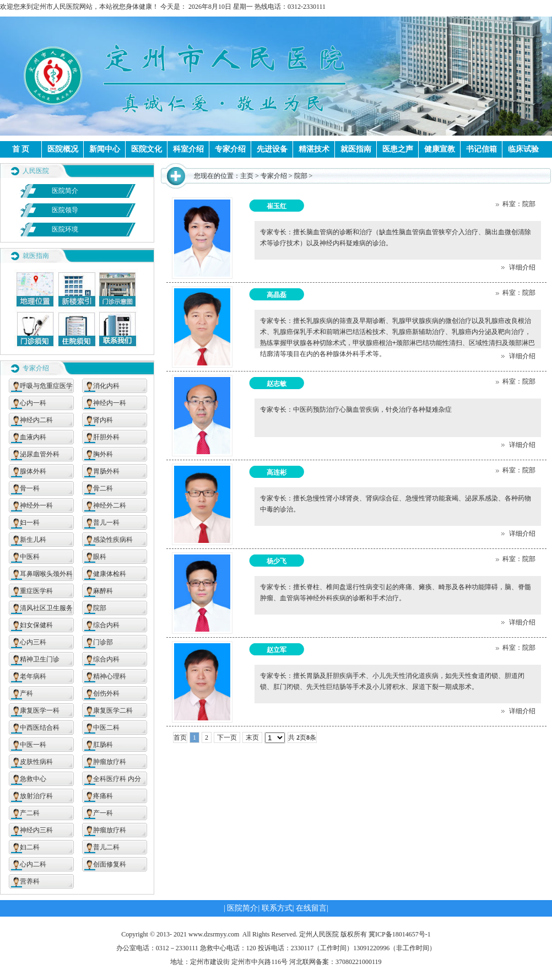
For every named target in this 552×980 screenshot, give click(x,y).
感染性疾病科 (113, 540)
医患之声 (398, 149)
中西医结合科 (40, 728)
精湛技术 (314, 149)
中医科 (30, 557)
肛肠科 (103, 745)
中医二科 (106, 728)
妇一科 (30, 523)
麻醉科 (103, 591)
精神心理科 (110, 676)
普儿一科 (106, 523)
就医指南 (356, 149)
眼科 (100, 557)
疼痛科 (103, 796)
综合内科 (106, 625)
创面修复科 (110, 864)
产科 (26, 693)
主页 (247, 176)
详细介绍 (518, 267)
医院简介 (65, 191)
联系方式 (277, 908)
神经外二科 (110, 505)
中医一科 (33, 745)
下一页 (227, 737)
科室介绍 (188, 149)
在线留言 (311, 908)
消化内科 (106, 386)
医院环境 (65, 229)
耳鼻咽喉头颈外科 (46, 574)
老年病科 (33, 676)
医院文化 (147, 149)
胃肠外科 (106, 471)
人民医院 (36, 171)
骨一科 (30, 488)
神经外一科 (36, 505)
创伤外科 (106, 693)
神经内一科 (110, 403)
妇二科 (30, 847)
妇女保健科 (36, 625)
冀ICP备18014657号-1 (400, 934)
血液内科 (33, 437)
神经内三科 (36, 830)
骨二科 (103, 488)
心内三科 (33, 642)
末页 (252, 737)
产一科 (103, 813)
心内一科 (33, 403)
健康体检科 (110, 574)
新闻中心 (105, 149)
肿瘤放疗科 (110, 762)
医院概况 (63, 149)
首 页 (21, 149)
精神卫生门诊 (40, 659)
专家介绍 (230, 149)
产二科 (30, 813)
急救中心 (33, 779)
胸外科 (103, 454)
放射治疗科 (36, 796)
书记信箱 (481, 149)
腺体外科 (33, 471)
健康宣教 (440, 149)
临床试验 (523, 149)
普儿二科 (106, 847)
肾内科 (103, 420)
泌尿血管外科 (40, 454)
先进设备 (272, 149)
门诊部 (103, 642)
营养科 (30, 881)
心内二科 (33, 864)
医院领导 (65, 210)
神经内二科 (36, 420)
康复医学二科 (113, 710)
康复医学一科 (40, 710)
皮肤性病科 (36, 762)
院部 (100, 608)
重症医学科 (36, 591)
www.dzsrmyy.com (214, 934)
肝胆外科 (106, 437)
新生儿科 (33, 540)
